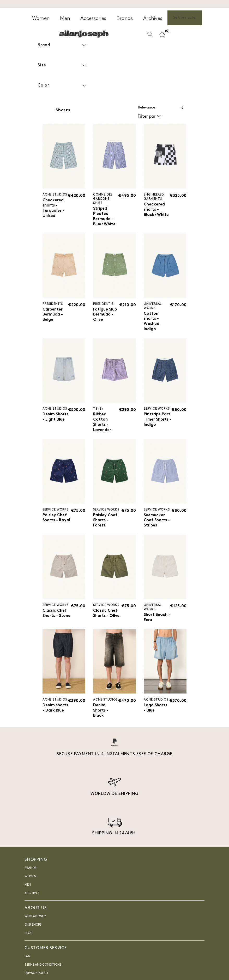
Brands (30, 875)
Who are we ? (35, 924)
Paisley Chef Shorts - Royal (55, 524)
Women (30, 884)
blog (29, 940)
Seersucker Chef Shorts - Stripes (158, 524)
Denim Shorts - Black (101, 717)
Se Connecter (185, 18)
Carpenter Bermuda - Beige (53, 316)
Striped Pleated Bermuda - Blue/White (105, 217)
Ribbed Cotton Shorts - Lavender (103, 425)
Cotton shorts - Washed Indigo (152, 323)
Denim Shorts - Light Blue (53, 422)
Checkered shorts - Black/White (157, 210)
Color (62, 86)
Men (28, 892)
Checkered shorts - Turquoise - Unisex (54, 209)
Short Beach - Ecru (156, 622)
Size (62, 65)
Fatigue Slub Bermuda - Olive (106, 316)
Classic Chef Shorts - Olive (107, 618)
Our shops (33, 932)
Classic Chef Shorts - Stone (55, 621)
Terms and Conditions (43, 972)
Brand (62, 45)
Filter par (150, 116)
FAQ (27, 964)
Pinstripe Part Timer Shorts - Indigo (155, 425)
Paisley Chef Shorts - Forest (106, 524)
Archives (32, 900)
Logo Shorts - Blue (156, 715)
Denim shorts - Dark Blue (52, 717)
